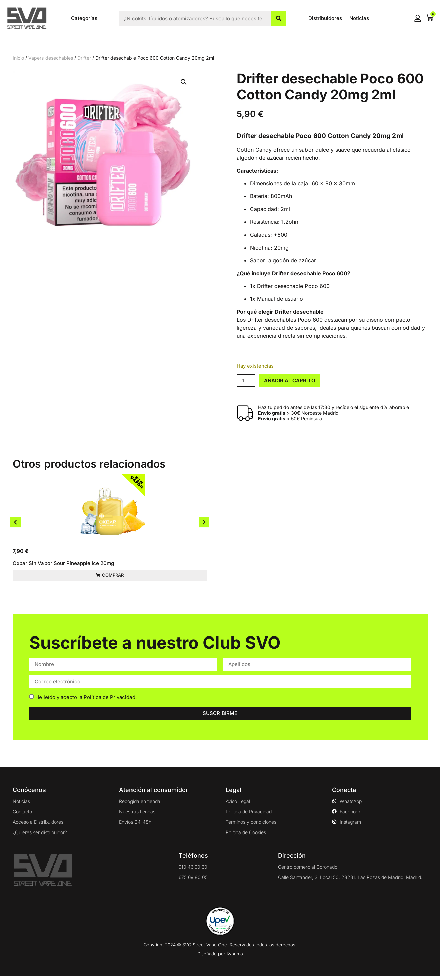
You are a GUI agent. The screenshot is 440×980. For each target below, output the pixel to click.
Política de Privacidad (109, 701)
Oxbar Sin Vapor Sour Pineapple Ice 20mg (63, 563)
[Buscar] (279, 18)
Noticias (359, 18)
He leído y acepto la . (86, 701)
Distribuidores (325, 18)
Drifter (84, 58)
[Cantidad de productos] (246, 380)
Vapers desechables (51, 58)
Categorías (84, 18)
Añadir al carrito (290, 380)
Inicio (18, 58)
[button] (184, 82)
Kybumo (235, 958)
